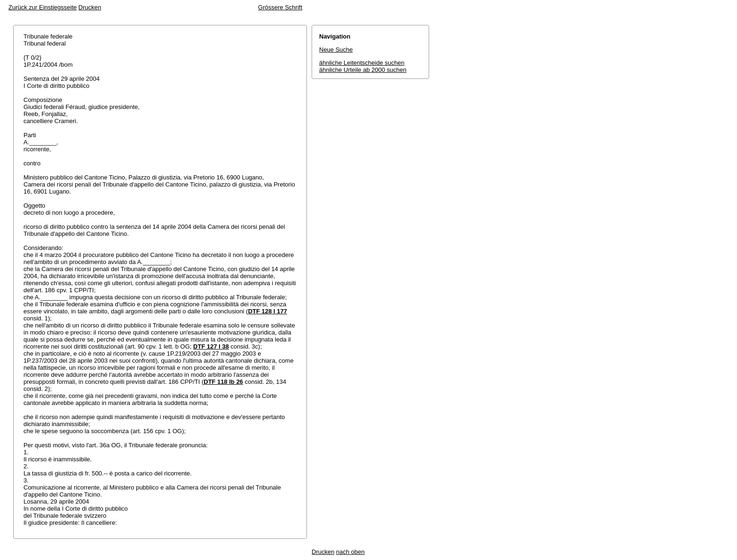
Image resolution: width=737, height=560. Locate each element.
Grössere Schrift (280, 7)
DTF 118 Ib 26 (223, 382)
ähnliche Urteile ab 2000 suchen (363, 70)
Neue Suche (336, 50)
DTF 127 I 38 (211, 346)
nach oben (350, 552)
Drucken (90, 7)
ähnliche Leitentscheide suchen (362, 63)
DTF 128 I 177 (268, 311)
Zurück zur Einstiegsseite (43, 7)
